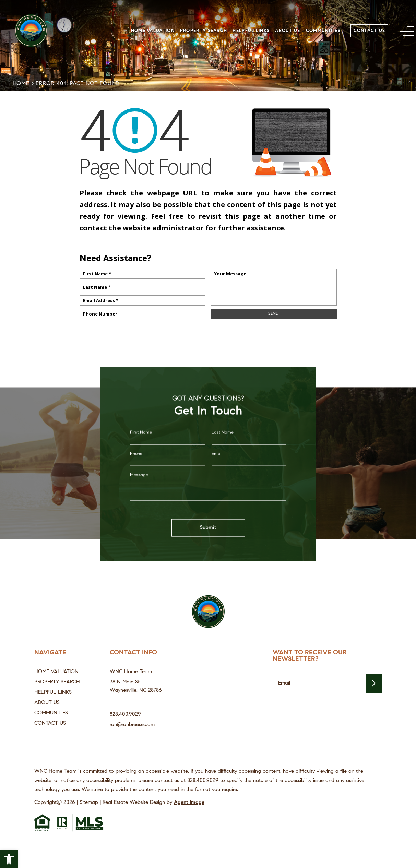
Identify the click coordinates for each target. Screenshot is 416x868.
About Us (288, 31)
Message (139, 487)
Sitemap (89, 803)
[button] (9, 859)
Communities (323, 31)
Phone (136, 466)
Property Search (204, 31)
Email (217, 466)
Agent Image (189, 803)
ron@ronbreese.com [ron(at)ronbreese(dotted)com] (132, 725)
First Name (141, 445)
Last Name (223, 445)
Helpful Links (251, 31)
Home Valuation (153, 31)
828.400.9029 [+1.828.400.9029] (125, 715)
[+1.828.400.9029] (203, 781)
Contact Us (370, 31)
